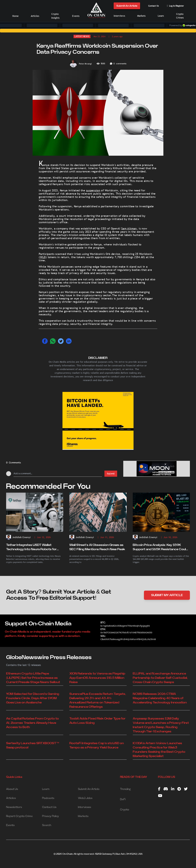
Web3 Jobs (85, 798)
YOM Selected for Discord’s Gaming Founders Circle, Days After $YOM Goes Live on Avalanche (33, 698)
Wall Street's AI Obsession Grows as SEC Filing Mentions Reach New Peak (97, 547)
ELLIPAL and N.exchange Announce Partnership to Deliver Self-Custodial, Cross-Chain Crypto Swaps (160, 678)
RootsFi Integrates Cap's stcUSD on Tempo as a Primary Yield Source (97, 745)
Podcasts (48, 798)
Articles (35, 16)
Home (15, 16)
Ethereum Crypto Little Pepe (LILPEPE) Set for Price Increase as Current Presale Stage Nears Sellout (33, 678)
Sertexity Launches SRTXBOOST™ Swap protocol (33, 745)
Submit (111, 474)
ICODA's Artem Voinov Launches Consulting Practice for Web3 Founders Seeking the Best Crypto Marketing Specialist (159, 750)
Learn (161, 16)
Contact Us (154, 6)
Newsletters (14, 807)
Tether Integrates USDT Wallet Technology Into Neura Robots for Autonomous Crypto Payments (31, 547)
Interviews (119, 16)
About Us (12, 789)
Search (47, 825)
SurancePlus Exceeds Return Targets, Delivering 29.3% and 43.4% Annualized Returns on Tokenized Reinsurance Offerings (98, 700)
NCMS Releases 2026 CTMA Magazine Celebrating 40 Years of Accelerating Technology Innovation (160, 698)
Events (76, 16)
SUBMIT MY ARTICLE (167, 595)
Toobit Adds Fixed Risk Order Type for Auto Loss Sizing (97, 721)
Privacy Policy (51, 816)
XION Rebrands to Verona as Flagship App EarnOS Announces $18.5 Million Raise (97, 678)
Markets (141, 16)
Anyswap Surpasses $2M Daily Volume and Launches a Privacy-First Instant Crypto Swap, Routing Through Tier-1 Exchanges (161, 725)
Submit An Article (127, 6)
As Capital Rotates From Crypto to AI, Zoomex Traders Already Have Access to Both (32, 723)
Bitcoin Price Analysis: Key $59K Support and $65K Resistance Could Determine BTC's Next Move (160, 547)
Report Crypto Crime (19, 816)
